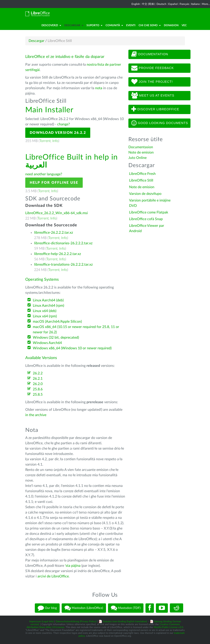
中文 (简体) (148, 4)
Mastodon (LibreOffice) (84, 608)
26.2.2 (38, 373)
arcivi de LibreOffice (53, 576)
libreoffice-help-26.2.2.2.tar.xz (58, 254)
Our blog (47, 608)
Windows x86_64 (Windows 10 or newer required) (72, 348)
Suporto (94, 25)
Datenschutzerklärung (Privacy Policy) (76, 621)
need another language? (44, 174)
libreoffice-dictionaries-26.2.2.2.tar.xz (63, 243)
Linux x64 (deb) (45, 311)
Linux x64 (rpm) (45, 316)
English (136, 4)
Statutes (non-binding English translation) (125, 621)
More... (206, 4)
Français (184, 4)
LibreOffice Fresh (142, 174)
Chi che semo (150, 25)
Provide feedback (153, 68)
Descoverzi (51, 25)
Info (55, 141)
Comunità (114, 25)
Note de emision (141, 152)
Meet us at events (153, 96)
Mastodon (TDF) (126, 608)
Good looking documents (160, 123)
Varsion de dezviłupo (145, 194)
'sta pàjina (73, 566)
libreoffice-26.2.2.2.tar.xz (54, 233)
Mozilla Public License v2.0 (168, 627)
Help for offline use (54, 183)
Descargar (74, 25)
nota (99, 88)
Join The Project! (152, 82)
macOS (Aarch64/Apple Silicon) (57, 322)
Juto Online (137, 158)
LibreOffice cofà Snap (146, 219)
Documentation (150, 54)
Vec (184, 25)
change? (64, 124)
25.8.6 (38, 389)
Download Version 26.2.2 (58, 133)
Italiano (195, 4)
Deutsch (161, 4)
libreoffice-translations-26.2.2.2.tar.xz (63, 265)
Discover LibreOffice (155, 109)
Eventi (131, 25)
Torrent (45, 141)
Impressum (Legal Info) (41, 621)
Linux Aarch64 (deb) (48, 300)
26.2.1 (38, 379)
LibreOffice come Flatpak (149, 212)
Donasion (171, 25)
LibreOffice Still (141, 180)
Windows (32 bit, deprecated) (56, 338)
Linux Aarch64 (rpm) (48, 306)
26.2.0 (38, 384)
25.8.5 (38, 395)
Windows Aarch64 (47, 343)
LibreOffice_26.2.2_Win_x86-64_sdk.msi (57, 213)
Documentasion (141, 147)
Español (173, 4)
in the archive (36, 415)
